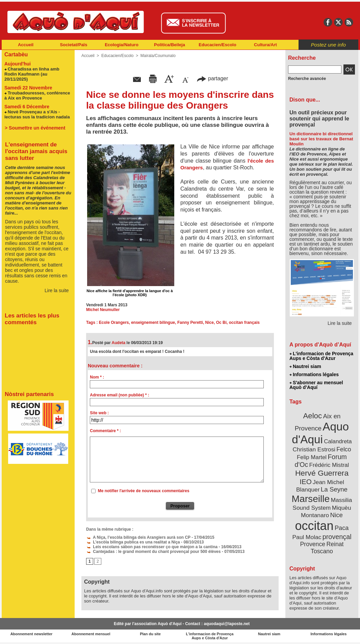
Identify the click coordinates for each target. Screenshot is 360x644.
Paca (342, 528)
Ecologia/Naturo (122, 45)
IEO (306, 482)
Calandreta (338, 441)
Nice (210, 323)
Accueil (26, 45)
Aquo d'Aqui (320, 433)
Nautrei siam (305, 366)
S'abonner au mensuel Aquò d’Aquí (316, 385)
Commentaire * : (105, 431)
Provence (313, 544)
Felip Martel (312, 457)
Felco (344, 449)
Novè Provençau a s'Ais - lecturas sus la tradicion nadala (37, 114)
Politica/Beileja (170, 45)
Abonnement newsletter (32, 634)
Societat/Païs (74, 45)
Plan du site (150, 634)
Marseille (311, 499)
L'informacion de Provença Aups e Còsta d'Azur (321, 356)
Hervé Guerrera (322, 473)
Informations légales (314, 374)
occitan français (244, 323)
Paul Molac (307, 537)
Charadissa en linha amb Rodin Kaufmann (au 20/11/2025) (32, 74)
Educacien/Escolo (217, 45)
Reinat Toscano (327, 548)
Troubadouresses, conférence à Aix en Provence (37, 95)
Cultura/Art (265, 45)
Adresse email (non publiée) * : (119, 395)
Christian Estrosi (314, 449)
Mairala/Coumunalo (158, 56)
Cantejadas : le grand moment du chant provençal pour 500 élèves (153, 552)
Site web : (99, 413)
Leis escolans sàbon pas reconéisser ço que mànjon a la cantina (152, 547)
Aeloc (312, 416)
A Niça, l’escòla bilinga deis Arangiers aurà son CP (138, 537)
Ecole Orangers (114, 323)
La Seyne (334, 489)
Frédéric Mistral (329, 465)
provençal (337, 537)
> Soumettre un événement (35, 128)
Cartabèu (16, 54)
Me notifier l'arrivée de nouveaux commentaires (144, 491)
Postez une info (328, 45)
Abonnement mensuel (91, 634)
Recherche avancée (307, 79)
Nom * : (97, 377)
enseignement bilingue (153, 323)
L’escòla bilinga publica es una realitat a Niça (133, 542)
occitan (314, 526)
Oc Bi (221, 323)
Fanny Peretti (190, 323)
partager (212, 78)
